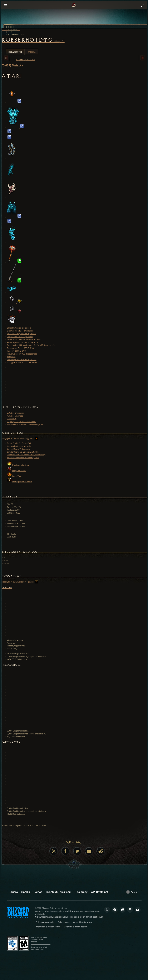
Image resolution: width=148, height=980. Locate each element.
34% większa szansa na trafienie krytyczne (25, 424)
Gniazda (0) (12, 419)
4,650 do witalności (15, 416)
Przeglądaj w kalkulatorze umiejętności (19, 438)
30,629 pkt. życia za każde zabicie (22, 422)
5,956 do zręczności (16, 413)
